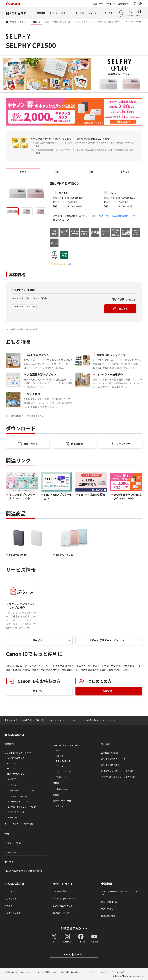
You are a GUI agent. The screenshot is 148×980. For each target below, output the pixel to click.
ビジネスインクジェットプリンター (23, 807)
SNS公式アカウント (74, 928)
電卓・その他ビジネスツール (66, 745)
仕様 (91, 171)
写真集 (56, 795)
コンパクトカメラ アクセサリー (21, 790)
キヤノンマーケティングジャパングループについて (121, 893)
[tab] (12, 211)
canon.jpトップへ (74, 954)
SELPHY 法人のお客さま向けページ (108, 22)
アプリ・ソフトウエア (63, 801)
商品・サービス (12, 899)
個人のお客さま (16, 13)
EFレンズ (11, 769)
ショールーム (94, 13)
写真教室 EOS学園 (109, 753)
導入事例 (8, 906)
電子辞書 (60, 756)
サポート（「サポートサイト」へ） (107, 640)
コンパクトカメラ (13, 785)
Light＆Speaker (60, 789)
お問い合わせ (11, 972)
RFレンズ (11, 763)
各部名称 (125, 171)
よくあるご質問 (60, 891)
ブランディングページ (82, 22)
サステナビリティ (109, 909)
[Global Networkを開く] (140, 4)
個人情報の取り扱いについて (74, 972)
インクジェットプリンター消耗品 (20, 824)
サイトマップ (26, 972)
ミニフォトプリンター (73, 720)
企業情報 (107, 884)
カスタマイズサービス (135, 22)
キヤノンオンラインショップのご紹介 (118, 777)
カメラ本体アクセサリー (18, 774)
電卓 (58, 750)
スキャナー (12, 817)
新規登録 (107, 691)
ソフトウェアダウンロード (65, 906)
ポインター (60, 766)
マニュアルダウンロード (64, 899)
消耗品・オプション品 (61, 22)
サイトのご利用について (47, 972)
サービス (53, 13)
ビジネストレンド (13, 913)
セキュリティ (61, 806)
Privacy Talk (61, 777)
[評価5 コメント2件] (61, 264)
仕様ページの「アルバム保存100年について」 (114, 216)
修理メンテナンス (61, 913)
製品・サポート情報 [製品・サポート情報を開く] (102, 4)
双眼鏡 (56, 783)
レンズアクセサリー (16, 779)
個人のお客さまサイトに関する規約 (23, 871)
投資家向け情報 (108, 916)
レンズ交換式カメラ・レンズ (18, 753)
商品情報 (41, 13)
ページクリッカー (63, 771)
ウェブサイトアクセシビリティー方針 (108, 972)
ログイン (38, 691)
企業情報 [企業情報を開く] (122, 4)
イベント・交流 (77, 13)
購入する (123, 309)
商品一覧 (37, 22)
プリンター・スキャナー (19, 22)
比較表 (46, 22)
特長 (57, 171)
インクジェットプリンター (19, 802)
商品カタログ (31, 444)
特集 (63, 13)
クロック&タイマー (64, 761)
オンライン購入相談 (110, 765)
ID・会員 (109, 13)
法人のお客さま (15, 884)
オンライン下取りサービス (113, 759)
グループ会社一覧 (109, 902)
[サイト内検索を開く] (135, 4)
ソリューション (12, 891)
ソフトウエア (123, 444)
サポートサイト (63, 884)
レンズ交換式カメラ (16, 758)
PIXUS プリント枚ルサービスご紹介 (117, 771)
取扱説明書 (77, 444)
